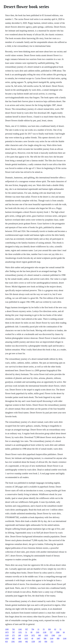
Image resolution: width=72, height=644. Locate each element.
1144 (52, 638)
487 (13, 638)
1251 (20, 632)
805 (40, 635)
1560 (53, 635)
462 (27, 641)
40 (32, 638)
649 (20, 638)
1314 (26, 635)
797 (13, 632)
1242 (20, 629)
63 (55, 629)
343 (40, 641)
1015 (46, 635)
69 (31, 632)
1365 (7, 629)
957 (27, 629)
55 (44, 629)
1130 (45, 632)
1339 (33, 641)
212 (52, 641)
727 (51, 632)
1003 (20, 641)
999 (58, 638)
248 (19, 635)
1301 (13, 641)
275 (13, 635)
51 (60, 629)
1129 (7, 635)
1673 (7, 632)
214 (60, 635)
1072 (33, 635)
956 (46, 641)
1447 (38, 638)
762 (13, 629)
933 (6, 641)
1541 (38, 632)
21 (38, 629)
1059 (7, 638)
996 (45, 638)
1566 (58, 632)
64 (64, 632)
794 (33, 629)
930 (49, 629)
